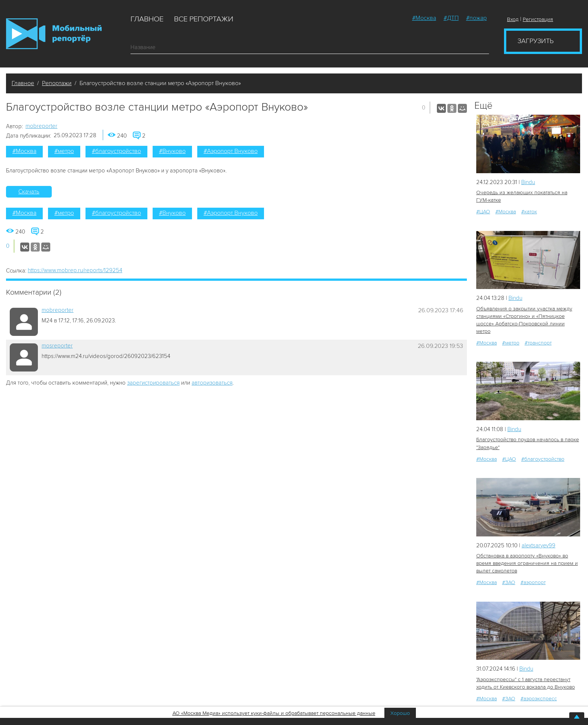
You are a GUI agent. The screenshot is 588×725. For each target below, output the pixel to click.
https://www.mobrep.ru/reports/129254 (75, 270)
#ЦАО (483, 212)
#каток (529, 212)
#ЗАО (509, 582)
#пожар (476, 18)
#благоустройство (116, 151)
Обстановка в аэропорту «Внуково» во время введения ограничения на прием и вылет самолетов (527, 563)
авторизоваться (212, 383)
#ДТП (451, 18)
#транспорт (538, 343)
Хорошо (400, 713)
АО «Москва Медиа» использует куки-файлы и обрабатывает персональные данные (274, 713)
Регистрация (538, 19)
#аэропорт (533, 582)
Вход (513, 19)
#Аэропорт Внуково (231, 151)
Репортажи (57, 83)
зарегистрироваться (153, 383)
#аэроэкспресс (539, 698)
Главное (147, 19)
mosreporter (57, 346)
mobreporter (41, 126)
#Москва (424, 18)
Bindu (528, 182)
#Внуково (172, 151)
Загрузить (535, 41)
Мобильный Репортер (54, 34)
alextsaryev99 (539, 545)
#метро (64, 151)
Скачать (29, 192)
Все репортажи (204, 19)
